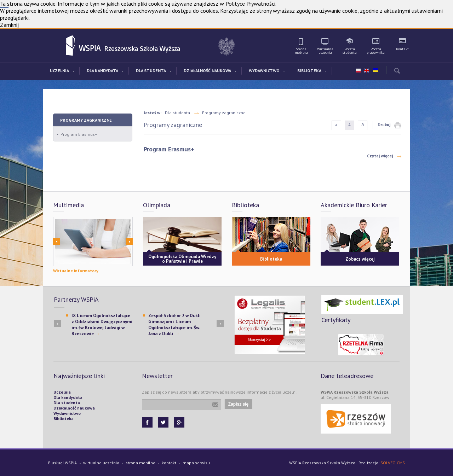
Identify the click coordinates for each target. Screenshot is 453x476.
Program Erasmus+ (79, 134)
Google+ (179, 422)
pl (358, 71)
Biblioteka (271, 259)
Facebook (147, 422)
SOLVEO (388, 463)
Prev (57, 242)
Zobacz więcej (360, 259)
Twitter (163, 422)
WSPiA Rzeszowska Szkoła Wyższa (71, 46)
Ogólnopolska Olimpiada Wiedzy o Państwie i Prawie (182, 259)
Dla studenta (177, 113)
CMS (401, 463)
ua (375, 69)
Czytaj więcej (380, 156)
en (367, 71)
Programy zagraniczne (86, 120)
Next (129, 242)
